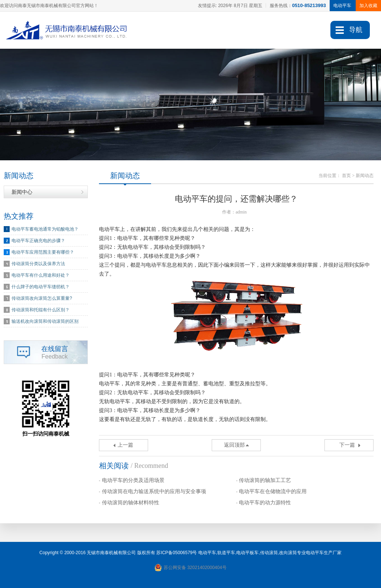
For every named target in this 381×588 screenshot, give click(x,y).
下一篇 (347, 445)
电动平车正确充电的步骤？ (38, 241)
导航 (356, 30)
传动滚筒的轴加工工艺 (265, 480)
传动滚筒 (269, 553)
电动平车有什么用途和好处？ (41, 275)
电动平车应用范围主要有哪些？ (43, 252)
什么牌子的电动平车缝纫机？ (41, 287)
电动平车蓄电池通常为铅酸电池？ (45, 229)
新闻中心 (22, 192)
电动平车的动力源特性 (265, 503)
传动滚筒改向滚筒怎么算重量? (42, 298)
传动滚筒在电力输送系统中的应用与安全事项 (154, 491)
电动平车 (207, 553)
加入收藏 (368, 6)
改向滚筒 (288, 553)
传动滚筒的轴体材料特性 (131, 503)
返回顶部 (234, 445)
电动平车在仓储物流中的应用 (273, 491)
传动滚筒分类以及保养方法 (38, 264)
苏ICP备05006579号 (177, 553)
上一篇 (125, 445)
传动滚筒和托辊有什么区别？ (41, 310)
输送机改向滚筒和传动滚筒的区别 (45, 321)
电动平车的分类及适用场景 (133, 480)
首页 (346, 176)
